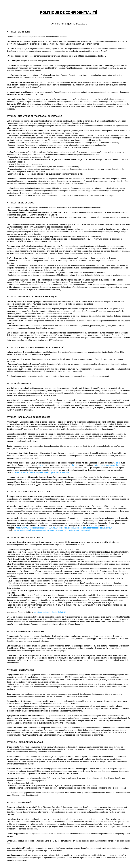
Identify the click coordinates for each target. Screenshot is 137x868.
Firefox (118, 463)
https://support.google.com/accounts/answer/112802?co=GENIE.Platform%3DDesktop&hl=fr (52, 530)
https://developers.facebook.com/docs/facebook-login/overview (86, 528)
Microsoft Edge (112, 465)
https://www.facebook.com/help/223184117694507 (37, 528)
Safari (97, 465)
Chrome (74, 465)
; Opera (102, 465)
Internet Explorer (36, 472)
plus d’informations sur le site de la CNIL (50, 612)
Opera (53, 472)
